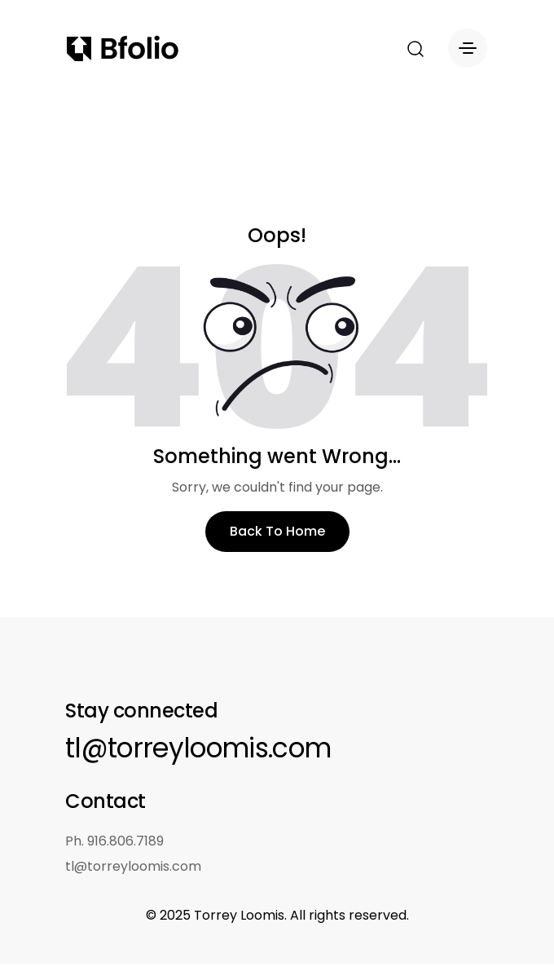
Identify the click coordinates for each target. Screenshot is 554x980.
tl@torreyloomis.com (198, 748)
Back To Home (277, 531)
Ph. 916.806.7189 (114, 841)
